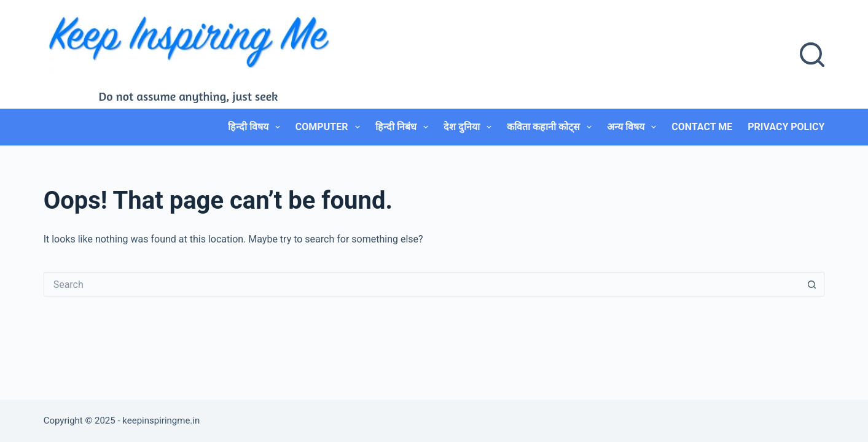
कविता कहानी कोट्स (552, 127)
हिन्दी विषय (256, 127)
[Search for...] (422, 284)
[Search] (812, 55)
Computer (330, 127)
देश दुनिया (470, 127)
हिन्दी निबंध (404, 127)
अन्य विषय (634, 127)
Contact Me (702, 127)
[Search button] (812, 284)
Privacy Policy (786, 127)
